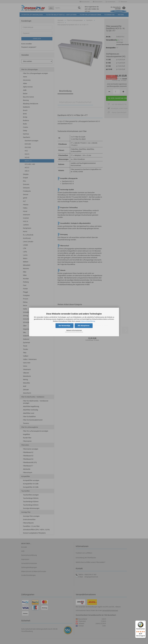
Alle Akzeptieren (84, 326)
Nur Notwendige (64, 326)
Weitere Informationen (74, 330)
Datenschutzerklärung (88, 321)
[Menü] (144, 622)
